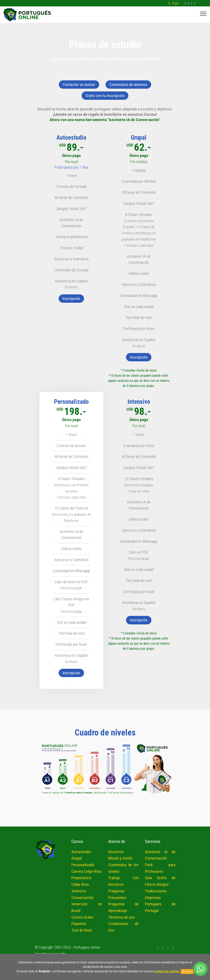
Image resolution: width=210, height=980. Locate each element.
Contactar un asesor (79, 85)
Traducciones (156, 891)
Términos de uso (122, 917)
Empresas (153, 898)
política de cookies (167, 971)
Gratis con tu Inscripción (105, 96)
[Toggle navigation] (203, 13)
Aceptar (187, 972)
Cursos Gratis (82, 917)
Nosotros (116, 852)
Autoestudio (81, 852)
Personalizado (83, 865)
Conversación (82, 898)
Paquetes (79, 924)
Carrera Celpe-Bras (87, 871)
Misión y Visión (120, 858)
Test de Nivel (82, 930)
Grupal (77, 858)
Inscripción (71, 299)
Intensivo (79, 891)
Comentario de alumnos (128, 85)
